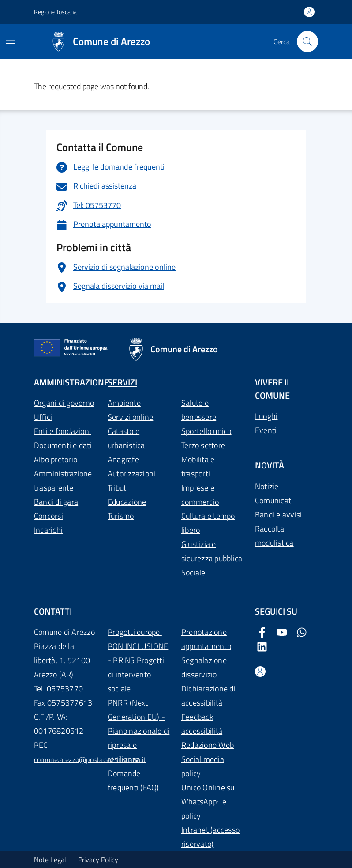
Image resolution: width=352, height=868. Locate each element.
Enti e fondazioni (62, 431)
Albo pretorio (56, 459)
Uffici (43, 417)
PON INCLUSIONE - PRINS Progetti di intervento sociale (138, 667)
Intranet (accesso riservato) (210, 837)
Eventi (266, 430)
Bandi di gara (56, 502)
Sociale (193, 572)
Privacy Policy (98, 860)
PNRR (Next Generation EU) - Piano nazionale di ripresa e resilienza (139, 731)
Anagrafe (123, 459)
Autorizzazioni (131, 474)
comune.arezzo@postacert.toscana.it (90, 759)
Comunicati (274, 500)
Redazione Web (208, 745)
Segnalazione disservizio (204, 667)
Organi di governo (64, 403)
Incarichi (48, 530)
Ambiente (124, 403)
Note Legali (51, 860)
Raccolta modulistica (274, 536)
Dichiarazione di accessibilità (208, 696)
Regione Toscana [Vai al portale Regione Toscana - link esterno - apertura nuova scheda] (55, 12)
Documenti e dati (63, 445)
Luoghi (266, 416)
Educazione (127, 502)
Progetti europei (135, 632)
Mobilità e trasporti (198, 466)
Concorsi (49, 516)
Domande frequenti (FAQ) (133, 780)
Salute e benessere (199, 410)
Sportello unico (206, 431)
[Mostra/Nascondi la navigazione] (11, 41)
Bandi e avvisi (278, 515)
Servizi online (130, 417)
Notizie (267, 486)
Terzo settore (203, 445)
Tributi (118, 488)
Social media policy (203, 766)
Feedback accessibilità (202, 724)
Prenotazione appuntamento (206, 639)
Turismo (121, 516)
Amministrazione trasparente (63, 481)
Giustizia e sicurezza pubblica (212, 551)
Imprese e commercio (200, 495)
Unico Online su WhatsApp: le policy (208, 802)
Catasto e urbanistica (126, 438)
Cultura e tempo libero (208, 523)
